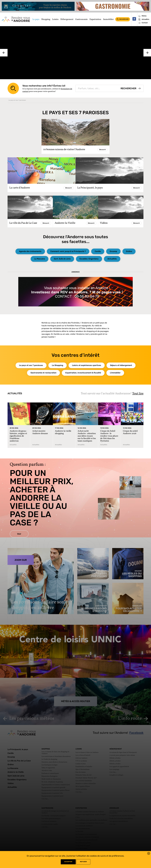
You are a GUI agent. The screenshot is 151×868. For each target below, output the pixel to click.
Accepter (68, 862)
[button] (149, 854)
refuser (83, 862)
